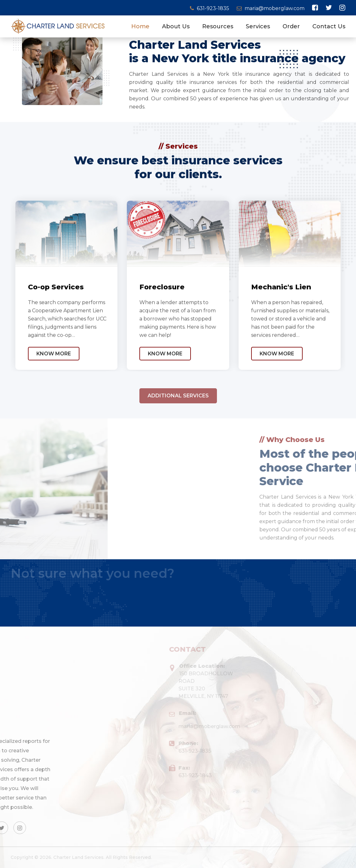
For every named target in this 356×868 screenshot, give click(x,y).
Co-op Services (56, 302)
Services (258, 26)
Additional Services (178, 404)
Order (291, 26)
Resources (218, 26)
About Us (176, 26)
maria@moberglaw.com (271, 8)
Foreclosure (162, 302)
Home (140, 26)
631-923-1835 (210, 8)
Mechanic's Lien (281, 302)
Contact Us (329, 26)
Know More (54, 369)
